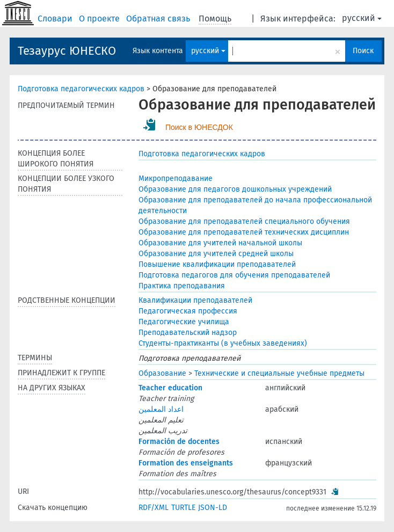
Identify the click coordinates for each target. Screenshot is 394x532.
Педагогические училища (184, 322)
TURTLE (183, 508)
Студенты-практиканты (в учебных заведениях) (223, 343)
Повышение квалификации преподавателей (217, 264)
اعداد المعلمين (161, 409)
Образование (162, 373)
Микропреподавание (176, 178)
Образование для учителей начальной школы (220, 243)
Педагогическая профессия (188, 311)
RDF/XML (154, 508)
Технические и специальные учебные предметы (279, 373)
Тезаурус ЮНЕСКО (67, 51)
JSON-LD (213, 508)
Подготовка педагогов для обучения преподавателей (234, 275)
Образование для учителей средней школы (216, 254)
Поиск (363, 51)
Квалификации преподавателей (195, 300)
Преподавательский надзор (188, 333)
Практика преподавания (182, 286)
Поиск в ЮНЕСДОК (199, 127)
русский (362, 18)
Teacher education (170, 388)
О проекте (100, 19)
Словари (56, 19)
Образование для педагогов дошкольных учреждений (235, 189)
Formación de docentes (179, 442)
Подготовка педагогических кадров (81, 89)
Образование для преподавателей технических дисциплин (244, 232)
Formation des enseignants (186, 463)
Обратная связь (159, 19)
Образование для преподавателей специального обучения (244, 221)
